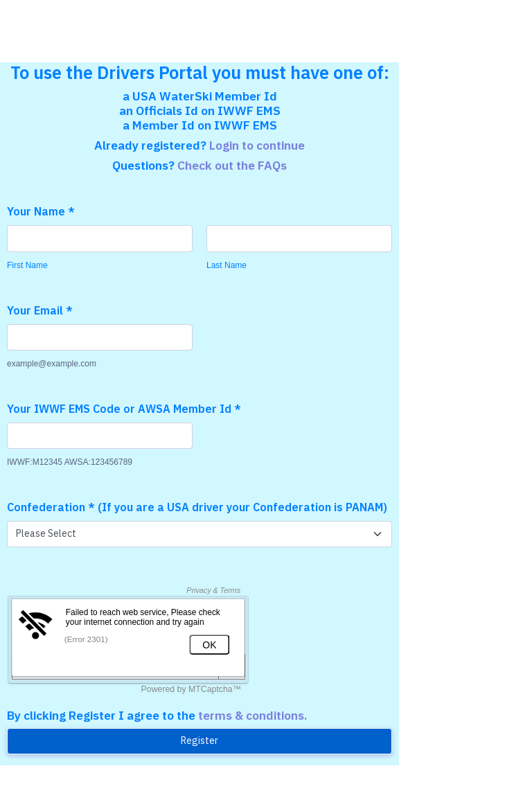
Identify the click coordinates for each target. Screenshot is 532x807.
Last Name (227, 265)
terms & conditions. (253, 715)
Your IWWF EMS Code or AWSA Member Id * (124, 409)
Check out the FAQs (232, 165)
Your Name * (41, 211)
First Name (27, 265)
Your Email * (40, 310)
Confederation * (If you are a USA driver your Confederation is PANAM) (197, 507)
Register (199, 741)
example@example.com (52, 364)
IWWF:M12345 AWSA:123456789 (70, 462)
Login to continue (257, 145)
